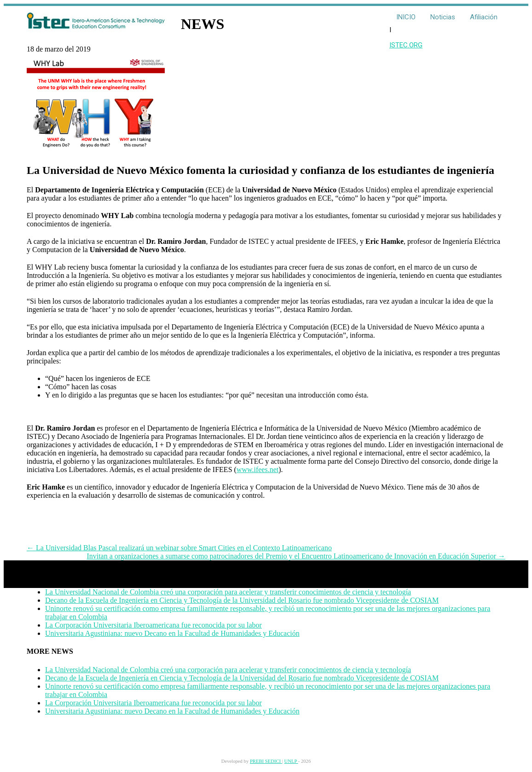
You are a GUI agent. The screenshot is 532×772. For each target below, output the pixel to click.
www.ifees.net (257, 470)
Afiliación (484, 17)
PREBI (257, 761)
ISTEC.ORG (406, 45)
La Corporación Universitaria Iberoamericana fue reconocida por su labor (153, 625)
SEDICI (274, 761)
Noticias (443, 17)
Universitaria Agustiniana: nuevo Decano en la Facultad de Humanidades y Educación (172, 633)
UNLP (291, 761)
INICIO (406, 17)
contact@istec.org (80, 734)
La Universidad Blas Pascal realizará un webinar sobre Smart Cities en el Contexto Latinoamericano (179, 548)
